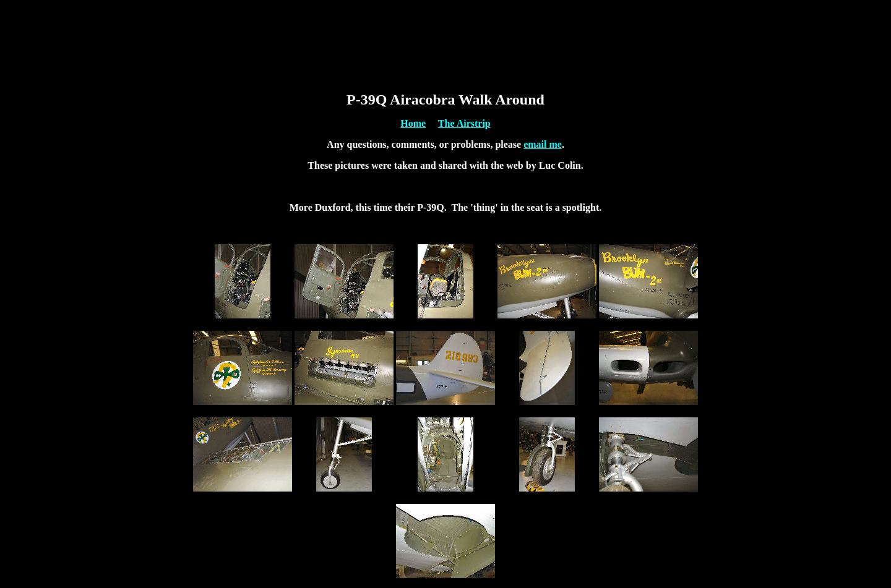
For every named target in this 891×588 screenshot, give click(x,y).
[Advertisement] (445, 33)
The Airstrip (464, 123)
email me (543, 144)
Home (413, 123)
